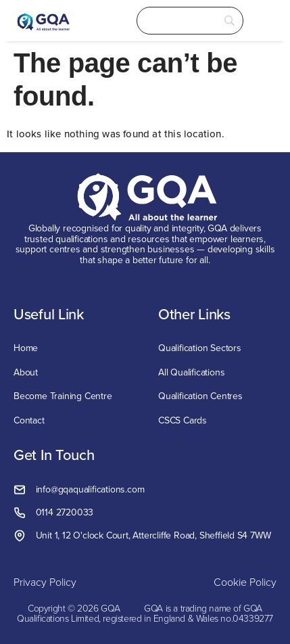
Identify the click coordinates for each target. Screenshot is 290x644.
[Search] (190, 21)
